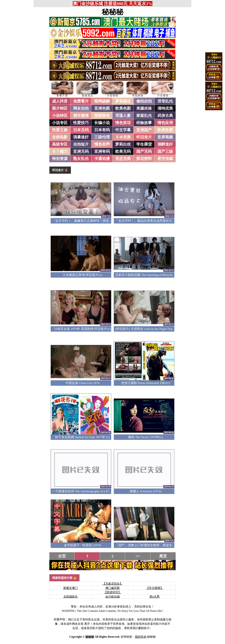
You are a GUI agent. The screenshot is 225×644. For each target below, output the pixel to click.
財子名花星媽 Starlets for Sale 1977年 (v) (82, 437)
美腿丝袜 (144, 108)
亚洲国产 (144, 130)
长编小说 (102, 123)
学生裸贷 (144, 144)
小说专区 (60, 123)
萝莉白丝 (123, 144)
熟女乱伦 (81, 159)
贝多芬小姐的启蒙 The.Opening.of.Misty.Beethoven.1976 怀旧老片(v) (161, 275)
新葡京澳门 (70, 588)
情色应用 (165, 123)
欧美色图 (123, 108)
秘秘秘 (113, 12)
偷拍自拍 (144, 101)
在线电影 (60, 137)
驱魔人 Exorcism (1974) (146, 491)
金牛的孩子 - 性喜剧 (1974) (82, 545)
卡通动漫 (102, 159)
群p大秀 (155, 596)
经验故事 (144, 123)
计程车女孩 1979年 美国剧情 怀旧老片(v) (82, 329)
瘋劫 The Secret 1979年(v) (145, 437)
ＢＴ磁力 (60, 151)
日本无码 (81, 130)
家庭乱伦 (144, 116)
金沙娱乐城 (113, 596)
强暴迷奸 (81, 137)
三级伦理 (102, 137)
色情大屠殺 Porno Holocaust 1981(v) (146, 383)
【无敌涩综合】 (113, 584)
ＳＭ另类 (123, 137)
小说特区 (60, 116)
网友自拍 (81, 108)
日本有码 (102, 130)
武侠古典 (165, 116)
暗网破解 (102, 101)
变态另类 (123, 159)
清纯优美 (165, 108)
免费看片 (81, 101)
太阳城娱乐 (70, 596)
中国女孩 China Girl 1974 (82, 383)
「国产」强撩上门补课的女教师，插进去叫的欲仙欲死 (153, 545)
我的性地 (141, 637)
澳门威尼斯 (113, 588)
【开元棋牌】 (155, 588)
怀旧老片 (144, 137)
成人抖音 (60, 101)
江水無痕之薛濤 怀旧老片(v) (82, 275)
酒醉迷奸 (165, 144)
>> (138, 556)
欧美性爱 (165, 130)
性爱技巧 (81, 123)
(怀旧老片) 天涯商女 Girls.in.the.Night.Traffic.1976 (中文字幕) (157, 329)
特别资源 (60, 159)
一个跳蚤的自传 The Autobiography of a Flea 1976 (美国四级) (93, 491)
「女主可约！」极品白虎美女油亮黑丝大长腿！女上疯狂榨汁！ (159, 221)
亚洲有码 (102, 151)
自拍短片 (81, 144)
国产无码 (144, 151)
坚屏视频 (165, 137)
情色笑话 (123, 123)
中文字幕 (123, 130)
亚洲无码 (81, 151)
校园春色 (102, 116)
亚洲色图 (102, 108)
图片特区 (60, 108)
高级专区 (60, 144)
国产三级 (165, 151)
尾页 (163, 556)
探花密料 (144, 159)
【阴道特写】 (113, 592)
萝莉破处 (123, 101)
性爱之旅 (60, 130)
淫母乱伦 (165, 101)
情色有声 (102, 144)
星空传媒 (165, 159)
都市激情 (81, 116)
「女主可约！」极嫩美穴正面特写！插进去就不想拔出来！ (93, 221)
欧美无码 (123, 151)
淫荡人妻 (123, 116)
